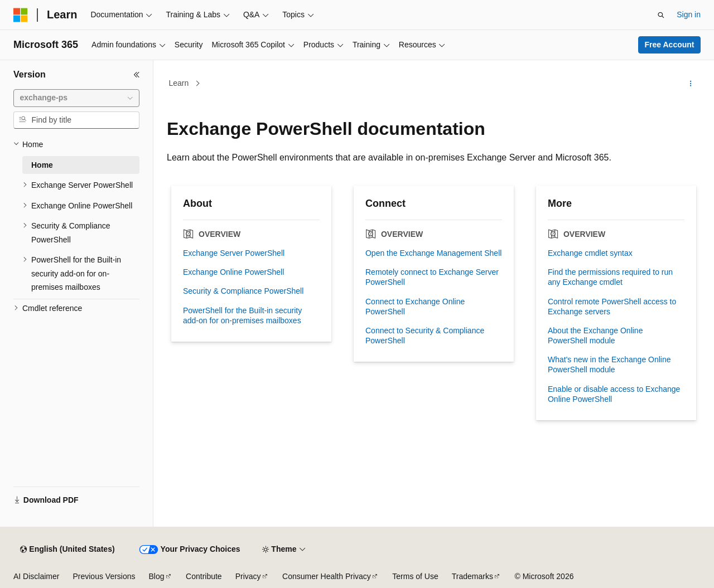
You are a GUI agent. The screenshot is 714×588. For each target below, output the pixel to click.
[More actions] (691, 84)
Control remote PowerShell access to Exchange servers (612, 307)
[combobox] (76, 98)
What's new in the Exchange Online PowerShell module (609, 365)
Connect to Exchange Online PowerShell (415, 307)
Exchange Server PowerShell (234, 253)
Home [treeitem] (42, 165)
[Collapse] (137, 75)
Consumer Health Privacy (327, 576)
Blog (157, 576)
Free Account (670, 45)
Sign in (689, 14)
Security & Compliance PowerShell (243, 291)
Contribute (204, 576)
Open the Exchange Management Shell (433, 253)
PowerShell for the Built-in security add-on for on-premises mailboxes (242, 315)
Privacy (248, 576)
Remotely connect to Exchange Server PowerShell (432, 277)
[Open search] (661, 15)
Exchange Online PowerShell (233, 272)
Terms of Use (415, 576)
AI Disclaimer (36, 576)
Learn (179, 83)
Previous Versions (104, 576)
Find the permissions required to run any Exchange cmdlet (610, 277)
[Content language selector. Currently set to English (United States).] (67, 550)
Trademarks (472, 576)
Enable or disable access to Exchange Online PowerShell (614, 394)
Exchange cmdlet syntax (590, 253)
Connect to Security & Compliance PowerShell (425, 336)
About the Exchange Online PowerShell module (595, 336)
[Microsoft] (21, 15)
